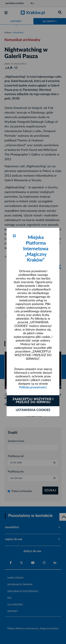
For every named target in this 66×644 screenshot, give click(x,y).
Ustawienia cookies (33, 410)
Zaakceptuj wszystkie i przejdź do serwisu (33, 401)
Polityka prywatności (33, 387)
